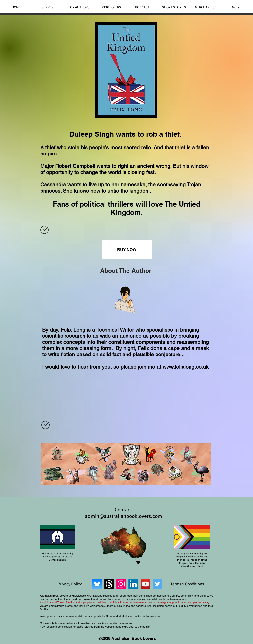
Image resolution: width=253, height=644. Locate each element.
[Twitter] (158, 584)
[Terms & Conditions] (187, 584)
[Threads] (109, 584)
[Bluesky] (97, 584)
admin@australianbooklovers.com (124, 516)
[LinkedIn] (133, 584)
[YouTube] (145, 584)
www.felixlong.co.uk (186, 367)
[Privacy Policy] (69, 584)
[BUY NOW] (127, 250)
